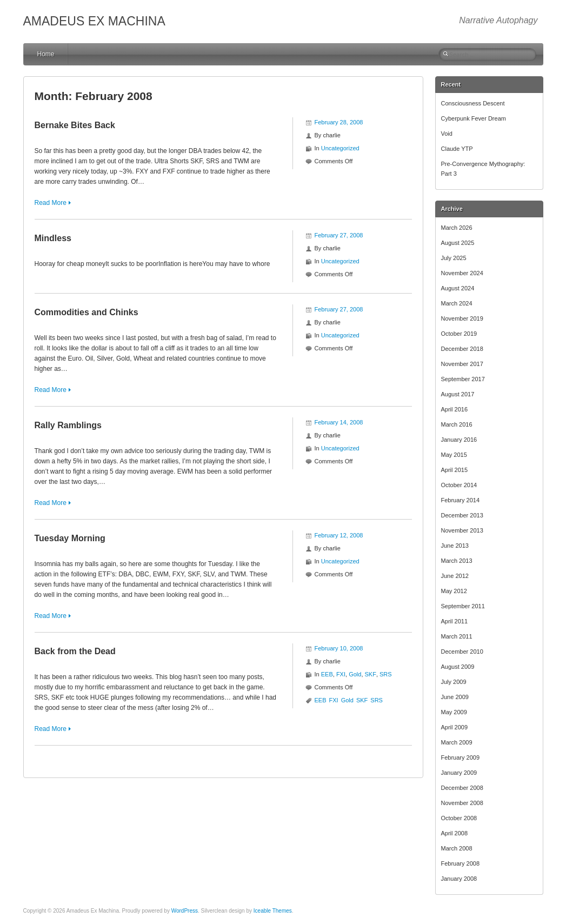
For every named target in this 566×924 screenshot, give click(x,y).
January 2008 (459, 879)
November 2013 (462, 530)
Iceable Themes (273, 911)
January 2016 (459, 440)
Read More (51, 203)
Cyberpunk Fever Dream (474, 118)
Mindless (53, 238)
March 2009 (457, 742)
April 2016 (455, 409)
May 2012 (454, 591)
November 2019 (462, 318)
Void (447, 134)
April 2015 (455, 470)
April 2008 (455, 833)
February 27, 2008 (339, 235)
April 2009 (455, 727)
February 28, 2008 (339, 122)
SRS (386, 674)
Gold (355, 674)
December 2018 (462, 349)
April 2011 (455, 621)
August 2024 (458, 288)
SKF (371, 674)
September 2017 (463, 379)
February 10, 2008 (339, 648)
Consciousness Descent (473, 103)
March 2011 (457, 636)
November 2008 (462, 803)
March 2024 (457, 303)
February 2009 (461, 757)
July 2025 (454, 258)
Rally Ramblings (68, 425)
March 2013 (457, 561)
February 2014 (461, 500)
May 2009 (454, 712)
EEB (327, 674)
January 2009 (459, 773)
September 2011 (463, 606)
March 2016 (457, 424)
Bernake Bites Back (75, 125)
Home (46, 54)
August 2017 (458, 394)
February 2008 (461, 863)
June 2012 (455, 576)
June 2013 (455, 546)
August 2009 (458, 667)
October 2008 (459, 818)
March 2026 (457, 228)
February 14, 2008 (339, 422)
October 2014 (459, 485)
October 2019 (459, 334)
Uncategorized (340, 148)
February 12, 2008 (339, 535)
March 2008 (457, 848)
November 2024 (462, 273)
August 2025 (458, 243)
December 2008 (462, 788)
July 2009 (454, 682)
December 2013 (462, 515)
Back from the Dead (75, 651)
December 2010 (462, 652)
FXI (341, 674)
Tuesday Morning (70, 538)
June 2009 (455, 697)
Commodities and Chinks (86, 312)
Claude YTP (457, 149)
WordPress (185, 911)
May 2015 (454, 455)
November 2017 (462, 364)
